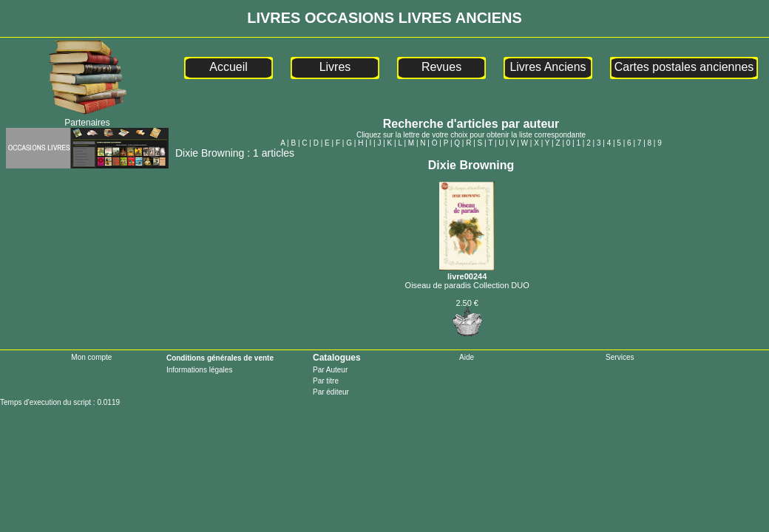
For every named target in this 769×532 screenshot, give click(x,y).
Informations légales (200, 370)
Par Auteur (330, 370)
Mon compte (91, 357)
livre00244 (467, 272)
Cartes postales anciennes (684, 67)
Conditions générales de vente (220, 358)
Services (620, 357)
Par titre (326, 381)
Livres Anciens (548, 67)
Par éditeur (331, 392)
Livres (335, 67)
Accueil (228, 67)
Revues (441, 67)
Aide (467, 357)
